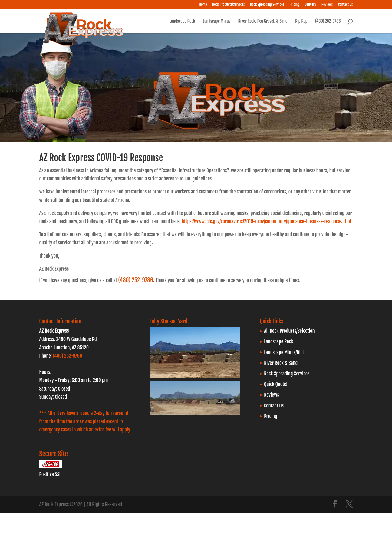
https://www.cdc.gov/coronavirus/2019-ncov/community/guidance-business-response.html (266, 221)
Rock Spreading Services (267, 5)
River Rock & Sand (281, 363)
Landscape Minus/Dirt (284, 352)
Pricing (294, 5)
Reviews (327, 5)
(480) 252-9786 (328, 21)
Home (203, 5)
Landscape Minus (217, 21)
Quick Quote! (276, 384)
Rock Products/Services (228, 5)
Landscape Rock (182, 21)
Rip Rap (301, 21)
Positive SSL (50, 474)
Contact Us (346, 5)
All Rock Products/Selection (289, 331)
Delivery (311, 5)
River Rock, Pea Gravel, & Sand (263, 21)
